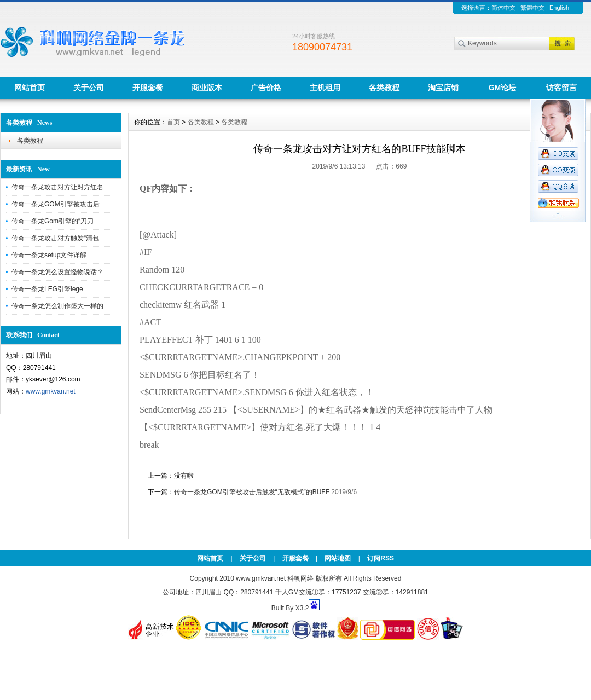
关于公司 (89, 88)
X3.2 (302, 608)
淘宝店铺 (443, 88)
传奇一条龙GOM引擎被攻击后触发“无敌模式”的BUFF (252, 492)
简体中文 (503, 8)
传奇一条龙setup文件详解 (49, 255)
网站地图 (338, 558)
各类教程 (384, 88)
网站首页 (30, 88)
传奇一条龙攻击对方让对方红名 (57, 187)
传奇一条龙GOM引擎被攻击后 (56, 204)
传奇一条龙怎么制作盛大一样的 (57, 306)
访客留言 (561, 88)
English (559, 8)
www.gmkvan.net (51, 391)
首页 (173, 122)
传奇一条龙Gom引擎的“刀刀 (53, 221)
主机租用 (325, 88)
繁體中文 (532, 8)
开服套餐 (148, 88)
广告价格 (266, 88)
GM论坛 (503, 88)
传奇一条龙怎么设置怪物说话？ (57, 272)
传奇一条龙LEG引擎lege (47, 289)
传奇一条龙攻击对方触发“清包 (55, 238)
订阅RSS (381, 558)
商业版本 (207, 88)
